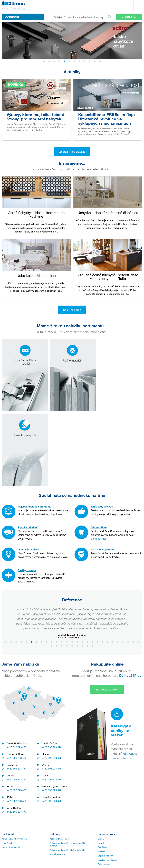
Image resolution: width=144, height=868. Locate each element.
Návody (101, 766)
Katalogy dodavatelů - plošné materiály (67, 773)
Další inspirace (72, 310)
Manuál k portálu (57, 777)
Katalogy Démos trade (60, 761)
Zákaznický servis (58, 811)
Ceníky (101, 761)
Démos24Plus (129, 17)
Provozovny (55, 807)
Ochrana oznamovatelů (12, 845)
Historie (5, 807)
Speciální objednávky (107, 783)
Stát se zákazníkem (107, 612)
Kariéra (5, 824)
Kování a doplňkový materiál (14, 761)
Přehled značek (9, 836)
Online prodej (104, 787)
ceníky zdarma (121, 681)
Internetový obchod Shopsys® (118, 862)
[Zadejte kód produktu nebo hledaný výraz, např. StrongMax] (83, 17)
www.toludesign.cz (90, 559)
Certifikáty (102, 770)
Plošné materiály (9, 766)
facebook (41, 861)
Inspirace (28, 861)
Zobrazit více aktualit (72, 152)
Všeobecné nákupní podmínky (15, 841)
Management (8, 811)
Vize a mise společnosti (12, 815)
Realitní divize (8, 820)
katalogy (128, 676)
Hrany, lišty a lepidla (11, 770)
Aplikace (102, 774)
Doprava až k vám (106, 778)
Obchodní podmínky (11, 832)
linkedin (53, 861)
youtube (65, 861)
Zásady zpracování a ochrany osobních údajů (22, 828)
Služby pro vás (104, 791)
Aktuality (15, 861)
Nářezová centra (57, 815)
